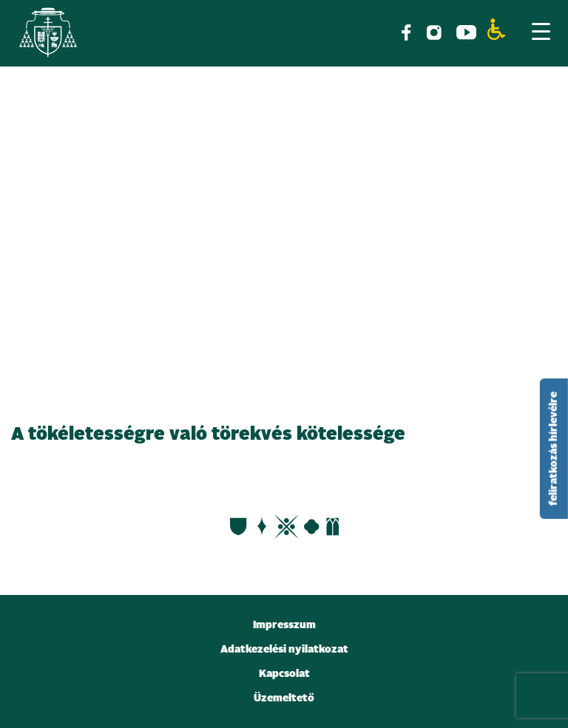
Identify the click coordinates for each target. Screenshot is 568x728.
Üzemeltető (284, 698)
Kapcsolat (284, 674)
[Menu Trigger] (541, 31)
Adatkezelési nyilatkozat (284, 650)
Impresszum (284, 625)
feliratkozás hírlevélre (554, 449)
